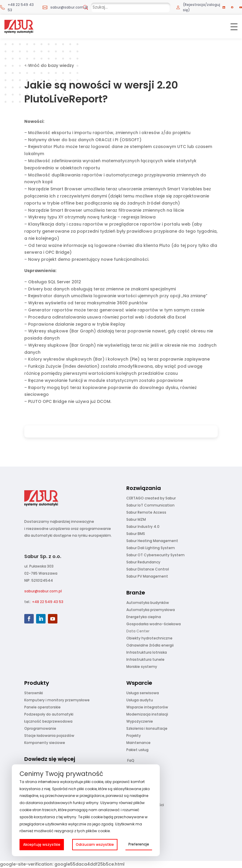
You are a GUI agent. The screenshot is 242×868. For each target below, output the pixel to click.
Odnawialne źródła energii (150, 645)
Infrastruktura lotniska (147, 652)
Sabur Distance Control (148, 569)
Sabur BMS (136, 534)
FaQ (131, 760)
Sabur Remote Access (146, 512)
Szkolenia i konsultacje (147, 728)
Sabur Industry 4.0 (143, 527)
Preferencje (139, 844)
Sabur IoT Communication (150, 505)
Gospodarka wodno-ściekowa (154, 624)
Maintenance (138, 743)
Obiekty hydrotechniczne (149, 638)
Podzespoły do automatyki (49, 714)
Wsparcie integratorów (147, 707)
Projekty (134, 736)
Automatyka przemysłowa (151, 610)
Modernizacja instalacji (147, 714)
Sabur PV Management (147, 576)
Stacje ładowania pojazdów (49, 736)
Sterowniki (34, 693)
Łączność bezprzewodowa (48, 721)
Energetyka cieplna (144, 617)
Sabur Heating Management (152, 541)
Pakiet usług (137, 750)
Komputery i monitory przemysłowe (57, 700)
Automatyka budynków (148, 603)
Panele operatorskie (42, 707)
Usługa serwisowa (143, 693)
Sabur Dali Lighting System (151, 548)
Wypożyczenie (140, 721)
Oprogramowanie (40, 728)
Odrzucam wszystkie (95, 844)
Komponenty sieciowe (45, 743)
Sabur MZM (136, 519)
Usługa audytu (140, 700)
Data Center (138, 631)
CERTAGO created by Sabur (151, 498)
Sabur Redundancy (143, 562)
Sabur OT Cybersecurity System (155, 555)
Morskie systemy (142, 667)
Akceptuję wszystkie (42, 844)
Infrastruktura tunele (145, 659)
